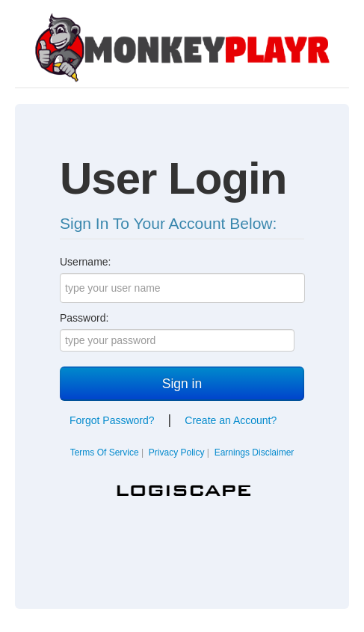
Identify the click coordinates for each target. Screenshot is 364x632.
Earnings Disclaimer (255, 452)
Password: (84, 318)
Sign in (182, 384)
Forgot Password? (112, 420)
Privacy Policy (177, 452)
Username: (85, 262)
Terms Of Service (105, 452)
